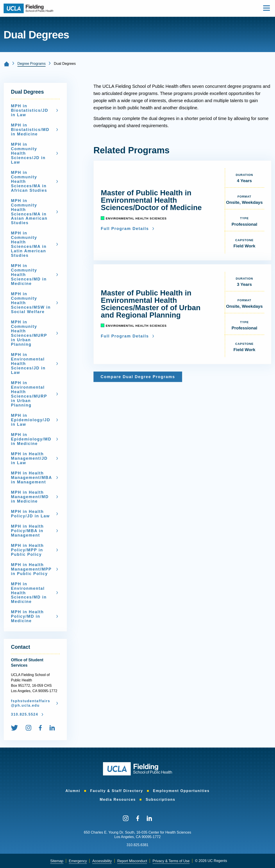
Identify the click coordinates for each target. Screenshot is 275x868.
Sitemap (57, 861)
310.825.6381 (138, 845)
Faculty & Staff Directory (117, 791)
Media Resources (118, 800)
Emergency (78, 861)
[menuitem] (18, 729)
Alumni (73, 791)
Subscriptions (161, 800)
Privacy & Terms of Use (171, 861)
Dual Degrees (27, 92)
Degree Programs (31, 64)
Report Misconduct (132, 861)
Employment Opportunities (181, 791)
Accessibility (102, 861)
